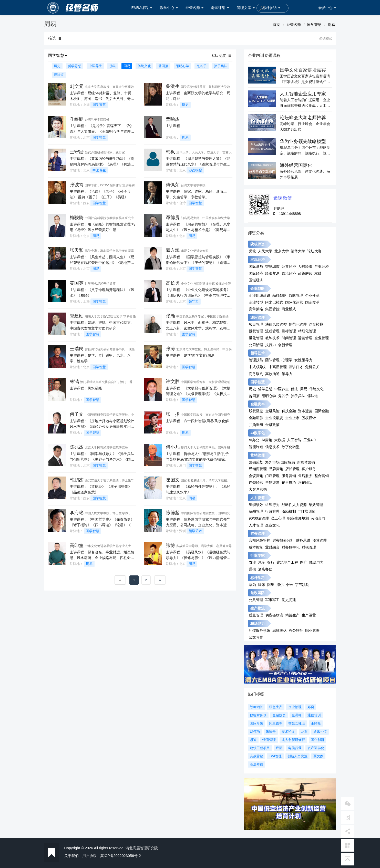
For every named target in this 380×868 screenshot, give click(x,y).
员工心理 (278, 518)
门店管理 (272, 476)
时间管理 (289, 338)
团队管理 (272, 360)
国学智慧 (314, 25)
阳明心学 (182, 66)
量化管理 (256, 338)
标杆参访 (271, 8)
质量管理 (256, 615)
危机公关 (312, 367)
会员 (327, 8)
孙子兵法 (221, 66)
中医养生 (95, 66)
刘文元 (77, 86)
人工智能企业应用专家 (303, 94)
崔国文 (173, 480)
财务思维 (303, 540)
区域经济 (256, 280)
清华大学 (298, 251)
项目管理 (256, 324)
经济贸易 (272, 273)
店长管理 (292, 469)
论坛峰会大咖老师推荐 (303, 118)
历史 (57, 66)
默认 (215, 56)
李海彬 (77, 513)
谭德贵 (173, 218)
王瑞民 (77, 349)
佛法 (113, 66)
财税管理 (309, 547)
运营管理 (305, 338)
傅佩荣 (173, 185)
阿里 (271, 585)
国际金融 (322, 411)
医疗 (304, 562)
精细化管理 (307, 331)
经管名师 (194, 8)
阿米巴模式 (274, 302)
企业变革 (312, 295)
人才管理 (256, 525)
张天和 (77, 250)
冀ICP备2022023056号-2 (121, 856)
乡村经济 (305, 266)
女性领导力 (303, 360)
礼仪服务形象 (260, 631)
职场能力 (258, 624)
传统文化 (144, 66)
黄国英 (77, 283)
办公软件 (296, 631)
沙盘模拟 (195, 170)
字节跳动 (302, 585)
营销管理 (258, 455)
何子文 (77, 414)
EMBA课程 (142, 8)
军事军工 (272, 600)
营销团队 (305, 482)
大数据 (280, 440)
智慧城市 (272, 266)
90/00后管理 (259, 518)
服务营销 (289, 476)
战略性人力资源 (294, 505)
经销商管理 (258, 469)
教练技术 (272, 338)
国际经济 (256, 273)
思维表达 (280, 631)
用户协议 (89, 856)
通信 (252, 569)
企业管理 (322, 338)
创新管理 (285, 345)
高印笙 (77, 545)
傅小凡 (173, 447)
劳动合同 (318, 518)
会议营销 (256, 476)
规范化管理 (298, 324)
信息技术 (272, 447)
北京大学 (282, 251)
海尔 (280, 585)
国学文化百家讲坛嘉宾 (303, 70)
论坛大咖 (314, 251)
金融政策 (272, 425)
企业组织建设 (260, 295)
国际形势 (256, 266)
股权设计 (309, 418)
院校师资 (258, 244)
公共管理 (256, 600)
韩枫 (170, 152)
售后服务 (305, 476)
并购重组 (256, 425)
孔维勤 (77, 119)
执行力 (271, 345)
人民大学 (265, 251)
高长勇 (173, 283)
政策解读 (305, 273)
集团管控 (272, 309)
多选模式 (323, 39)
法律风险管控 (276, 324)
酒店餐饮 (265, 569)
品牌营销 (276, 469)
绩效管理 (316, 505)
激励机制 (289, 511)
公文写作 (256, 637)
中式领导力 (258, 367)
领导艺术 (195, 531)
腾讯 (262, 585)
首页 (276, 25)
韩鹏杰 (77, 480)
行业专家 (258, 555)
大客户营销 (258, 489)
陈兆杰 (77, 447)
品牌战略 (280, 295)
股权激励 (256, 411)
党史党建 (289, 600)
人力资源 (258, 498)
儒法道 (59, 75)
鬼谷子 (202, 66)
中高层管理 (278, 367)
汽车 (262, 562)
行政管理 (272, 511)
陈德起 (173, 513)
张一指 (173, 414)
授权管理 (256, 331)
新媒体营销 (306, 462)
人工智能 (294, 440)
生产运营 (309, 615)
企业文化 (272, 525)
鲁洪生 (173, 86)
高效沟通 (272, 374)
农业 (252, 562)
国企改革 (312, 302)
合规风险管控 (260, 540)
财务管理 (258, 533)
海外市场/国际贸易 (280, 462)
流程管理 (272, 331)
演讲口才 (296, 367)
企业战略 (258, 288)
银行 (271, 562)
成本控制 (256, 547)
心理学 (287, 360)
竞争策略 (256, 309)
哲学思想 (75, 66)
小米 (289, 585)
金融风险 (272, 411)
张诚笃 (77, 185)
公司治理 (256, 345)
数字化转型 (291, 447)
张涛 (170, 349)
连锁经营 (256, 482)
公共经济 (289, 266)
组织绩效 (256, 505)
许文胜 (173, 381)
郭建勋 (77, 316)
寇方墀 (173, 250)
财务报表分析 (283, 540)
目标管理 (289, 331)
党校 (252, 251)
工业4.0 (310, 440)
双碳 (318, 273)
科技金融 (289, 411)
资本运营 (305, 411)
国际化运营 (294, 302)
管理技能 (256, 360)
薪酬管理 (256, 511)
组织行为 (272, 505)
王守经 (77, 152)
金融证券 (256, 418)
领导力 (194, 301)
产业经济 (322, 266)
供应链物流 (274, 615)
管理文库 (246, 8)
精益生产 (292, 615)
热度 (223, 56)
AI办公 (254, 440)
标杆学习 (258, 578)
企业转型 (256, 302)
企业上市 (292, 418)
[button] (60, 39)
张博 (170, 545)
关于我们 (71, 856)
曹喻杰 (173, 119)
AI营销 (267, 440)
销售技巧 (289, 482)
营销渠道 (272, 482)
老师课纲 (220, 8)
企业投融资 (274, 418)
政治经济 (289, 273)
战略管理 (296, 295)
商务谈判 (256, 374)
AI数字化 (258, 433)
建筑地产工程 (287, 562)
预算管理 (320, 540)
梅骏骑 (77, 218)
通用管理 (258, 317)
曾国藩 (163, 66)
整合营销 (322, 476)
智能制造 (256, 447)
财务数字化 (291, 547)
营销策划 (256, 462)
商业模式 (289, 309)
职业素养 (312, 631)
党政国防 (258, 593)
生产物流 (258, 608)
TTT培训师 (307, 511)
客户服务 (309, 469)
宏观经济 (258, 260)
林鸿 (74, 381)
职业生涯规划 (298, 518)
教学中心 (169, 8)
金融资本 (258, 404)
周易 (331, 25)
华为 (252, 585)
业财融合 (272, 547)
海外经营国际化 (296, 165)
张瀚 (170, 316)
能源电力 (316, 562)
